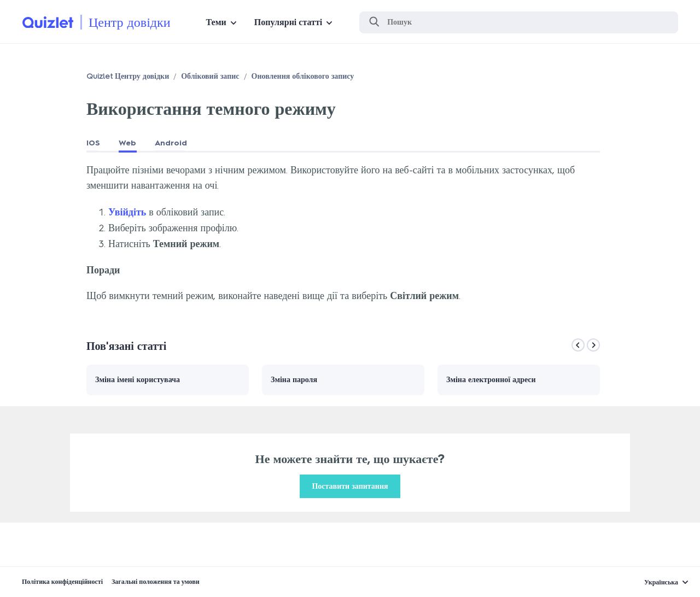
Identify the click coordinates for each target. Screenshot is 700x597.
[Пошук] (519, 22)
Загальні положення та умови (156, 582)
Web (127, 143)
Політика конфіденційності (62, 582)
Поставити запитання (350, 486)
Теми (216, 22)
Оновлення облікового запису (303, 76)
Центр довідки (130, 22)
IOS (93, 143)
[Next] (593, 345)
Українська (661, 582)
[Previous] (578, 345)
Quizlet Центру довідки (128, 76)
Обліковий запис (210, 76)
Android (171, 143)
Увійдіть (127, 212)
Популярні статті (288, 22)
